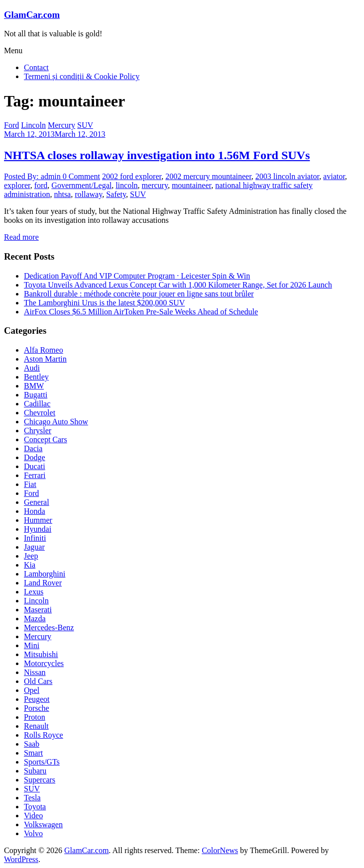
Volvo (33, 833)
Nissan (35, 672)
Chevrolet (40, 413)
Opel (32, 690)
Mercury (61, 125)
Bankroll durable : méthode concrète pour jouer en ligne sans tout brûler (139, 294)
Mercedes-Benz (49, 627)
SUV (85, 125)
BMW (34, 386)
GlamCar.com (32, 15)
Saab (32, 744)
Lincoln (33, 125)
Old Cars (38, 681)
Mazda (35, 619)
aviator (334, 176)
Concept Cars (46, 439)
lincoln (126, 185)
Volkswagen (43, 824)
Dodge (35, 457)
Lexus (34, 592)
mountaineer (191, 185)
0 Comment (81, 176)
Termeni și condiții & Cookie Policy (82, 76)
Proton (35, 717)
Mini (32, 645)
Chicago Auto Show (56, 422)
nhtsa (62, 194)
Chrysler (38, 431)
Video (33, 816)
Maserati (38, 610)
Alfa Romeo (44, 350)
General (37, 502)
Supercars (40, 780)
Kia (30, 565)
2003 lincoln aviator (287, 176)
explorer (17, 185)
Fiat (30, 484)
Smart (33, 753)
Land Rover (43, 583)
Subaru (35, 771)
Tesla (32, 798)
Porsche (37, 708)
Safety (116, 194)
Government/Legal (81, 185)
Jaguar (34, 547)
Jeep (31, 556)
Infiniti (35, 538)
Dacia (33, 448)
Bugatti (36, 395)
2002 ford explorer (132, 176)
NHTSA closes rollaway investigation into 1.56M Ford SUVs (157, 155)
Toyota (35, 807)
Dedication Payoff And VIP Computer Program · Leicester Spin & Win (137, 276)
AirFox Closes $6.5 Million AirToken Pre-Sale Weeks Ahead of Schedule (141, 312)
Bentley (36, 377)
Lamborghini (45, 574)
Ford (11, 125)
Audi (32, 368)
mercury (155, 185)
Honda (35, 511)
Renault (36, 726)
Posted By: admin (33, 176)
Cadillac (37, 404)
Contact (36, 67)
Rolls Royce (44, 735)
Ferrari (35, 475)
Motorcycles (44, 663)
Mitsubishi (41, 654)
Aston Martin (45, 359)
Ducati (35, 466)
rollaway (88, 194)
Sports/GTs (42, 762)
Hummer (38, 520)
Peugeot (37, 699)
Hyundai (38, 529)
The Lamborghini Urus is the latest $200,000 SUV (104, 303)
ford (41, 185)
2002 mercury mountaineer (208, 176)
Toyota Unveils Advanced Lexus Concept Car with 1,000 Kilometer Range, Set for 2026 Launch (178, 285)
